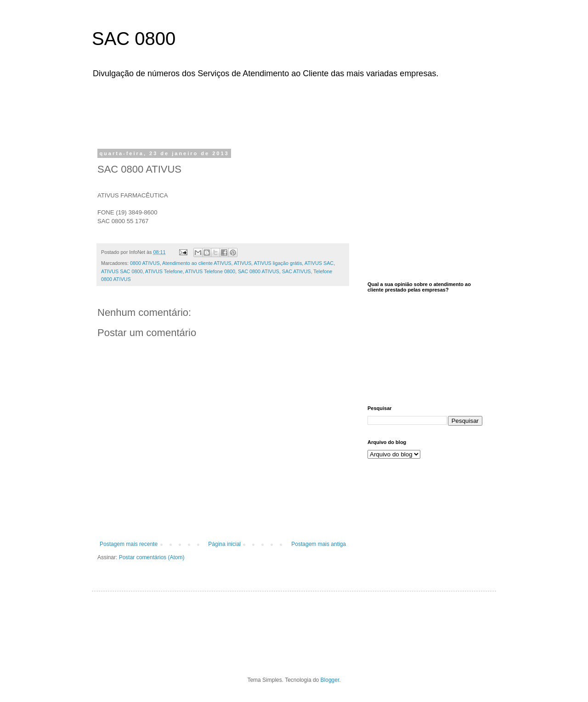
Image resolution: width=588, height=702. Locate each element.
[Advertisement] (328, 112)
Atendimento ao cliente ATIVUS (197, 263)
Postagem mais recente (129, 544)
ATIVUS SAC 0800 (122, 271)
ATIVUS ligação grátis (278, 263)
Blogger (330, 680)
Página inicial (224, 544)
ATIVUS (243, 263)
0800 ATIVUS (145, 263)
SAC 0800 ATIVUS (259, 271)
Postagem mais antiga (319, 544)
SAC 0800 (134, 39)
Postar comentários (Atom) (152, 557)
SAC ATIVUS (297, 271)
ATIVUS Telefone (164, 271)
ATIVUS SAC (319, 263)
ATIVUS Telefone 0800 (210, 271)
